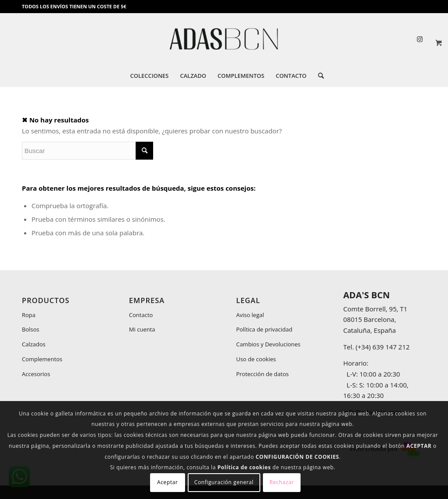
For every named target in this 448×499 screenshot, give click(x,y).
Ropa (29, 315)
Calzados (34, 344)
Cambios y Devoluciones (268, 344)
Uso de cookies (256, 359)
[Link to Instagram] (420, 39)
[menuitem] (149, 76)
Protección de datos (262, 374)
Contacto (141, 315)
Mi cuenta (142, 329)
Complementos (42, 359)
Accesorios (36, 374)
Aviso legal (250, 315)
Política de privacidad (264, 329)
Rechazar (282, 482)
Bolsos (31, 329)
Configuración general (224, 482)
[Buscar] (318, 76)
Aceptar (167, 482)
